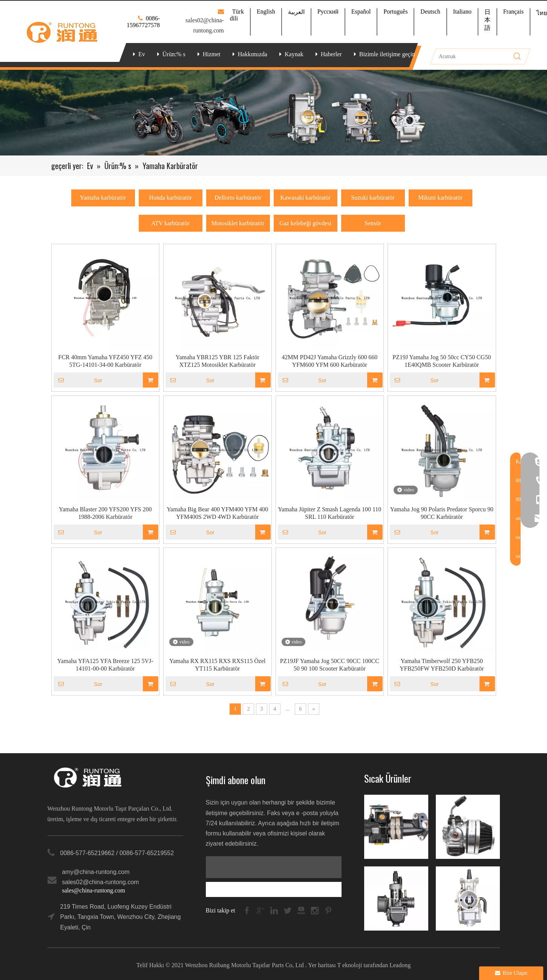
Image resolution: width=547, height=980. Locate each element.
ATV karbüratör (170, 223)
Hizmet (212, 54)
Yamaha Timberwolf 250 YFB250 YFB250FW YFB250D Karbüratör (442, 665)
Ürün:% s (174, 54)
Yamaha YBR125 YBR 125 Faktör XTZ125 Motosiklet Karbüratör (218, 361)
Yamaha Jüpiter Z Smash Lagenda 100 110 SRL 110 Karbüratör (329, 513)
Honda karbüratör (170, 198)
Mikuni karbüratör (440, 198)
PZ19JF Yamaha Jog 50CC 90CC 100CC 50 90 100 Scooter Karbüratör (330, 665)
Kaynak (294, 54)
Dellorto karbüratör (238, 198)
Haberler (331, 54)
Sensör (373, 223)
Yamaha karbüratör (103, 198)
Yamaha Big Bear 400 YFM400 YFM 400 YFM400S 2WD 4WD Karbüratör (217, 513)
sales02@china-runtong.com (101, 882)
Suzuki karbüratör (373, 198)
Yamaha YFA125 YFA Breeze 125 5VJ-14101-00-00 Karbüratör (105, 665)
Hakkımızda (253, 54)
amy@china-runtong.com (96, 872)
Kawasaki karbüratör (305, 198)
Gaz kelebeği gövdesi (305, 223)
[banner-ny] (273, 113)
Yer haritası (322, 965)
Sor (78, 380)
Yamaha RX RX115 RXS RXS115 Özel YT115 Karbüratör (217, 665)
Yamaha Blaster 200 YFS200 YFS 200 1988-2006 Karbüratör (105, 513)
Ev (142, 54)
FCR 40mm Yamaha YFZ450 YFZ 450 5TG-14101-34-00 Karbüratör (105, 361)
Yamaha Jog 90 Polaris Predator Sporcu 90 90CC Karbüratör (442, 513)
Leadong (400, 965)
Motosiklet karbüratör (238, 223)
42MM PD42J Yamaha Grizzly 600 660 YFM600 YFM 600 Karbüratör (329, 361)
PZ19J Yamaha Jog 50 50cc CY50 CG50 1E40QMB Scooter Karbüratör (442, 361)
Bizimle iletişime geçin (387, 54)
